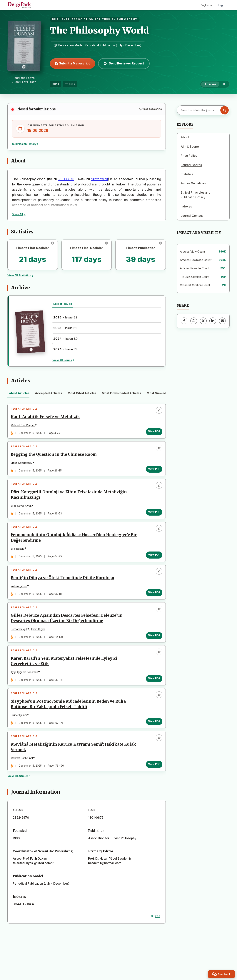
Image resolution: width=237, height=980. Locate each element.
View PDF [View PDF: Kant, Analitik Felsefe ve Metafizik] (153, 433)
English (206, 5)
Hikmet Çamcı (20, 737)
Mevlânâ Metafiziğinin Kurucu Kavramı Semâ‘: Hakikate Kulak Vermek (69, 772)
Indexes (186, 206)
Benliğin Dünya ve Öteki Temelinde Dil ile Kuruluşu (64, 591)
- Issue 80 (65, 339)
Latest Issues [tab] (63, 304)
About (185, 137)
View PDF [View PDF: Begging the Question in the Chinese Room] (153, 474)
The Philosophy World (99, 30)
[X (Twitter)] (203, 321)
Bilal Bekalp (19, 559)
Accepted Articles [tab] (49, 393)
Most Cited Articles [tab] (82, 393)
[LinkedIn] (213, 321)
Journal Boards (191, 165)
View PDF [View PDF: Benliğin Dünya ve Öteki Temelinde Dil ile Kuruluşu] (153, 606)
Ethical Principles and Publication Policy (196, 195)
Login (222, 5)
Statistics (187, 174)
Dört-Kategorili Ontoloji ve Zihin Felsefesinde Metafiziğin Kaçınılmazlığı (70, 502)
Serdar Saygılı (20, 646)
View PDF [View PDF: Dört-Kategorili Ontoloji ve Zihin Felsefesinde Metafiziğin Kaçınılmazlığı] (153, 519)
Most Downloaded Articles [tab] (121, 393)
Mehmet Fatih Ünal (23, 783)
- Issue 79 (65, 349)
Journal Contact (192, 216)
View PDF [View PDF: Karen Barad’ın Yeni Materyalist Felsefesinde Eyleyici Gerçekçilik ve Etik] (153, 698)
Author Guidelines (193, 183)
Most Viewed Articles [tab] (163, 393)
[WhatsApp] (194, 321)
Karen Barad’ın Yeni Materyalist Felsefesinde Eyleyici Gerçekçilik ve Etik (66, 680)
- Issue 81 (65, 328)
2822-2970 (100, 179)
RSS (156, 943)
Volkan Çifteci (20, 600)
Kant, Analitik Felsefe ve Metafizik (47, 418)
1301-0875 (66, 179)
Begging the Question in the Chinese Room (55, 459)
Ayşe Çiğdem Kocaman (26, 691)
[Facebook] (184, 321)
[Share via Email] (222, 321)
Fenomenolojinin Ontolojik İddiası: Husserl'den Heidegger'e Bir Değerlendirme (72, 548)
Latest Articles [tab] (18, 393)
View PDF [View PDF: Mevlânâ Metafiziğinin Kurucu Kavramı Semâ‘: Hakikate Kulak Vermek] (153, 790)
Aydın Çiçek (39, 646)
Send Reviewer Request (124, 63)
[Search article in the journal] (203, 110)
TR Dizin (70, 84)
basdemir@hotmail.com (105, 890)
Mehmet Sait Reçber (24, 427)
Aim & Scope (190, 147)
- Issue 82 (65, 317)
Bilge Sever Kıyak (23, 513)
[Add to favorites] (158, 412)
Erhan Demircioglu (23, 467)
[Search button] (225, 110)
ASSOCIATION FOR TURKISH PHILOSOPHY (105, 19)
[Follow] (210, 84)
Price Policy (189, 156)
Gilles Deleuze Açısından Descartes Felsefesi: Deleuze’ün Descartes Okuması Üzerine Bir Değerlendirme (68, 634)
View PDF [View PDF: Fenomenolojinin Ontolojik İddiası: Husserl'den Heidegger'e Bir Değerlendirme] (153, 565)
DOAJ (56, 84)
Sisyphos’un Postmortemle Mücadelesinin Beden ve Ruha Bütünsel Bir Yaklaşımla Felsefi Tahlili (70, 726)
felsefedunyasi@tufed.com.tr (33, 890)
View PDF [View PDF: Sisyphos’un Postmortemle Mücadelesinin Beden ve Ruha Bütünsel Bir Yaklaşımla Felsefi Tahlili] (153, 744)
